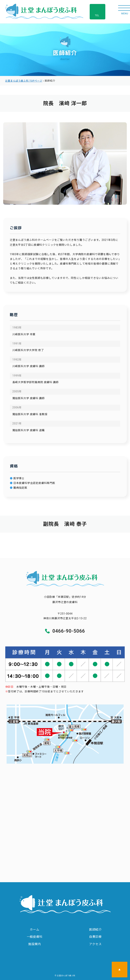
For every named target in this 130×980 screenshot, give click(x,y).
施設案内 (35, 944)
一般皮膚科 (35, 937)
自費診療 (95, 937)
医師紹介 (95, 930)
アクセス (95, 944)
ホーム (34, 930)
